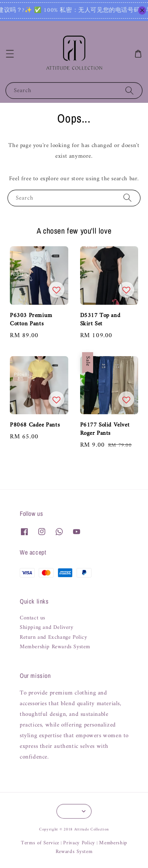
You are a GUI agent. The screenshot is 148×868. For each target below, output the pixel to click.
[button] (10, 54)
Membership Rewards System (55, 647)
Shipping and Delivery (47, 628)
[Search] (129, 90)
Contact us (33, 618)
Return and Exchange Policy (53, 638)
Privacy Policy (79, 843)
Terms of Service (40, 843)
